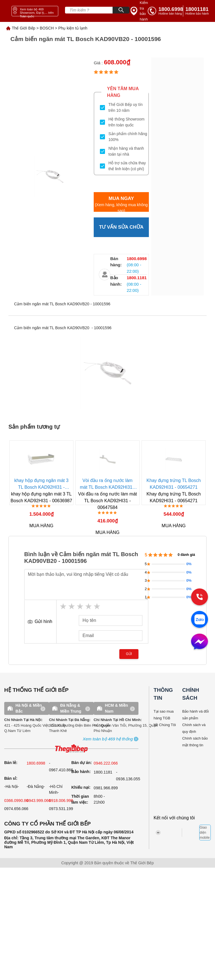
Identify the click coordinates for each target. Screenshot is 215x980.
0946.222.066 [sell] (106, 763)
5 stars (97, 606)
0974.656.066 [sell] (16, 809)
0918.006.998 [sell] (61, 801)
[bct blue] (192, 833)
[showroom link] (35, 11)
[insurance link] (139, 11)
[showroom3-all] (108, 739)
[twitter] (172, 833)
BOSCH (47, 28)
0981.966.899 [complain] (106, 788)
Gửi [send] (129, 654)
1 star (64, 606)
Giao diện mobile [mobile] (204, 833)
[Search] (121, 10)
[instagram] (162, 833)
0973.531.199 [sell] (61, 809)
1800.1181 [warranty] (103, 772)
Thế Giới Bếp (23, 28)
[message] (200, 642)
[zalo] (200, 620)
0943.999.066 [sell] (39, 801)
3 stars (80, 606)
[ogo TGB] (71, 749)
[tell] (165, 11)
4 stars (89, 606)
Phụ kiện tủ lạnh (73, 28)
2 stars (72, 606)
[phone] (198, 11)
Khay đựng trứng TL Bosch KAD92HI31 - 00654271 (174, 484)
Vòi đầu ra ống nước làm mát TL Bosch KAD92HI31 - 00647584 (108, 484)
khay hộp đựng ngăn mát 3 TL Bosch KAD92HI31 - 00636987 (42, 484)
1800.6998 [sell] (36, 763)
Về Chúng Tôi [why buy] (165, 725)
